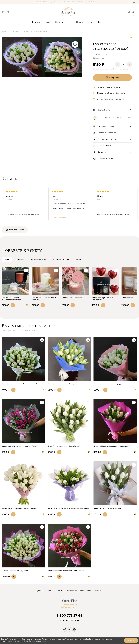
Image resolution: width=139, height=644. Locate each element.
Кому (101, 22)
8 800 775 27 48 (69, 615)
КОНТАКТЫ (99, 591)
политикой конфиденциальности (30, 641)
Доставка (55, 2)
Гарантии (71, 2)
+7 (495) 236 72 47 (70, 620)
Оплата (63, 2)
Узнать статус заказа (42, 2)
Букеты (36, 22)
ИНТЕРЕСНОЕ (72, 591)
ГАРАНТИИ (60, 591)
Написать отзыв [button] (15, 230)
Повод (79, 22)
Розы (47, 22)
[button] (3, 12)
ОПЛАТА (50, 591)
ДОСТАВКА (40, 591)
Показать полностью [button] (60, 217)
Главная (5, 32)
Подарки (60, 22)
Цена (90, 22)
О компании (81, 2)
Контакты (92, 2)
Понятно (131, 640)
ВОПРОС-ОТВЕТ (86, 591)
